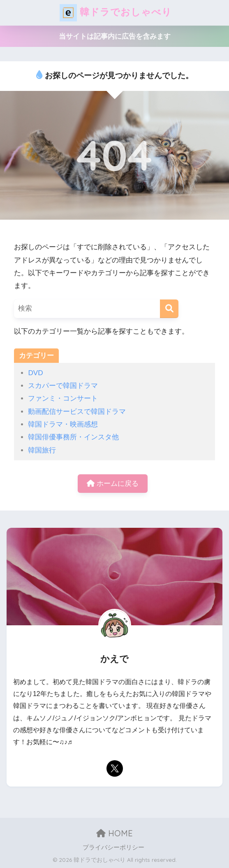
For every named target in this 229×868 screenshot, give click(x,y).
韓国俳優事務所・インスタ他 (73, 437)
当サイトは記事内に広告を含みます (115, 36)
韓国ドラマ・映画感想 (63, 424)
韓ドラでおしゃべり (116, 13)
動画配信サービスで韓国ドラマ (77, 412)
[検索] (169, 309)
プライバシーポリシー (113, 847)
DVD (35, 373)
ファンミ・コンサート (63, 398)
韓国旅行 (42, 450)
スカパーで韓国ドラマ (63, 386)
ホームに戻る (113, 484)
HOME (114, 833)
